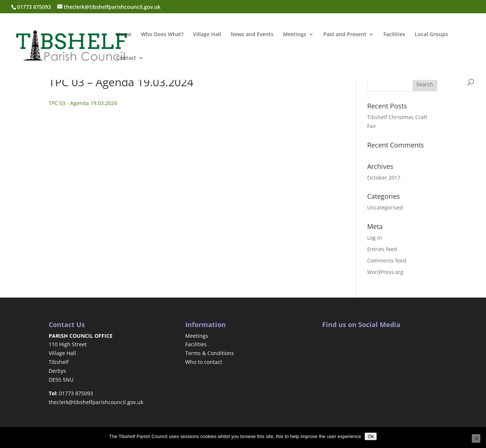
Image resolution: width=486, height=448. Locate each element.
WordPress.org (385, 272)
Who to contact (204, 362)
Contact (126, 58)
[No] (476, 438)
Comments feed (387, 261)
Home (124, 35)
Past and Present (345, 35)
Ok (371, 436)
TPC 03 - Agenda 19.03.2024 (83, 103)
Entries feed (382, 249)
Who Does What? (162, 35)
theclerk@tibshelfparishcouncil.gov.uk (96, 402)
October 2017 (384, 178)
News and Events (252, 35)
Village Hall (207, 35)
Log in (375, 238)
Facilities (394, 35)
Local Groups (431, 35)
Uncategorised (385, 207)
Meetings (295, 35)
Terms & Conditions (210, 353)
